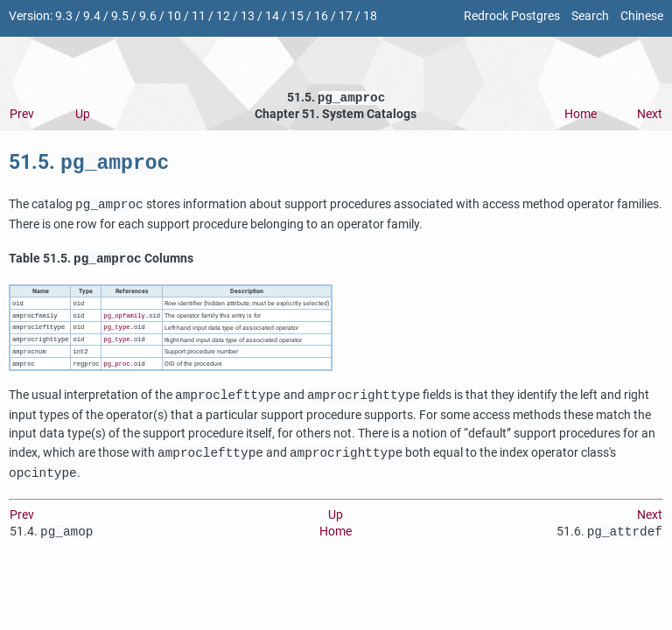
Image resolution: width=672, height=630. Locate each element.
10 (174, 16)
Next (650, 116)
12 (223, 16)
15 (297, 16)
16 (321, 16)
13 (248, 16)
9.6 (148, 16)
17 (346, 16)
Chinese (642, 16)
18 (370, 16)
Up (83, 116)
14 (272, 16)
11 (199, 16)
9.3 (64, 16)
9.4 (92, 16)
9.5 (120, 16)
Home (581, 116)
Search (590, 16)
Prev (22, 116)
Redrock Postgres (512, 16)
